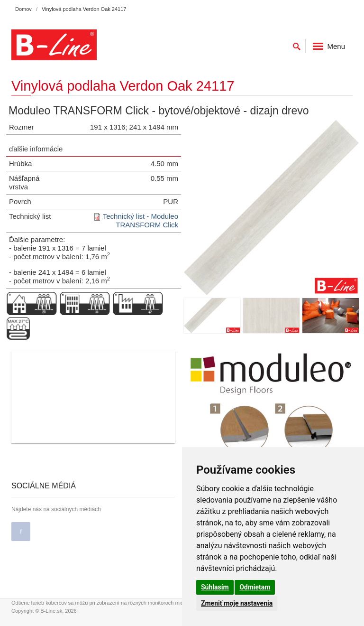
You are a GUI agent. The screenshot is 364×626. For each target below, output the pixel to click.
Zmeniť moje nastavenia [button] (237, 603)
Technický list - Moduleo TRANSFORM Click (141, 220)
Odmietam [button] (255, 587)
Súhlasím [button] (215, 587)
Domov (23, 9)
